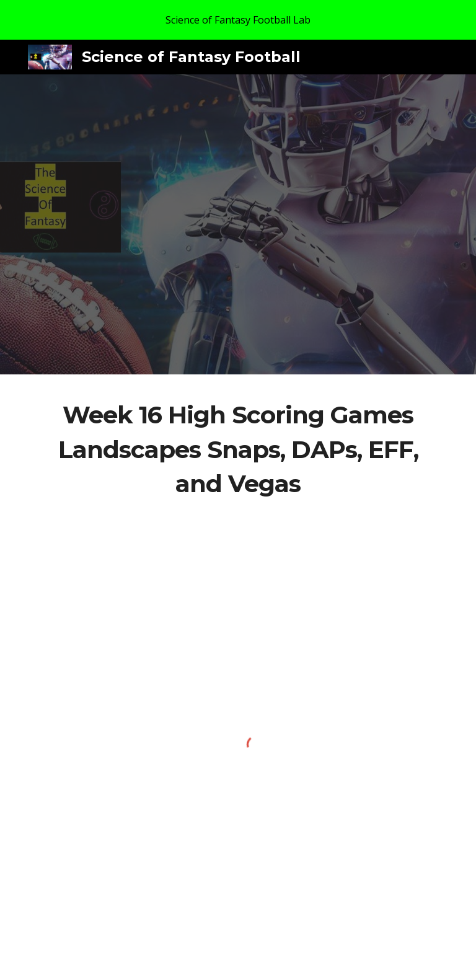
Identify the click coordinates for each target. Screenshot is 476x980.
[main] (238, 450)
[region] (238, 20)
